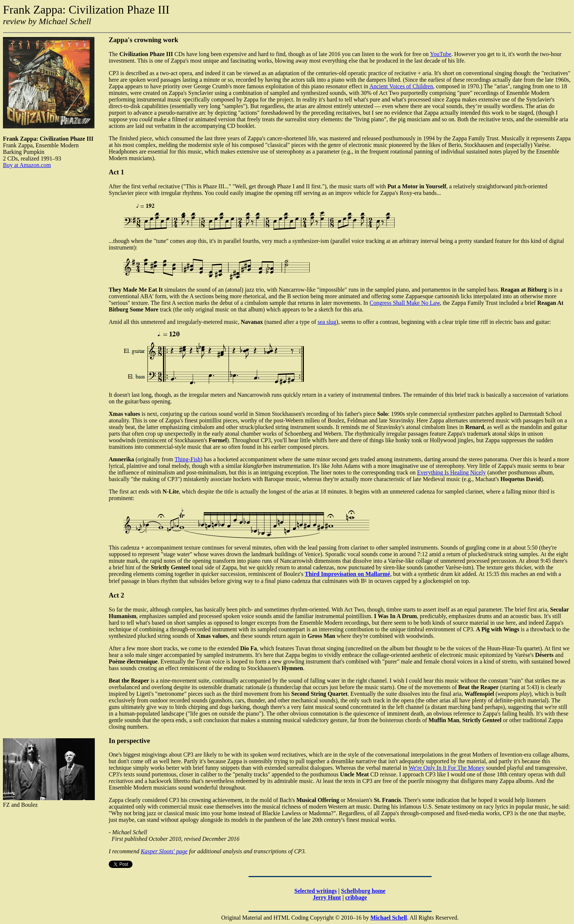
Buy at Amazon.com (27, 165)
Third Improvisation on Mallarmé (348, 574)
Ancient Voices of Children (401, 86)
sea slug (327, 322)
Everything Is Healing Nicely (451, 472)
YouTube (440, 54)
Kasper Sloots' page (164, 851)
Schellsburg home (363, 891)
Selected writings (316, 891)
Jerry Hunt (327, 897)
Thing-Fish (188, 459)
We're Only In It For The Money (446, 768)
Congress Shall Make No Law (405, 303)
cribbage (356, 897)
